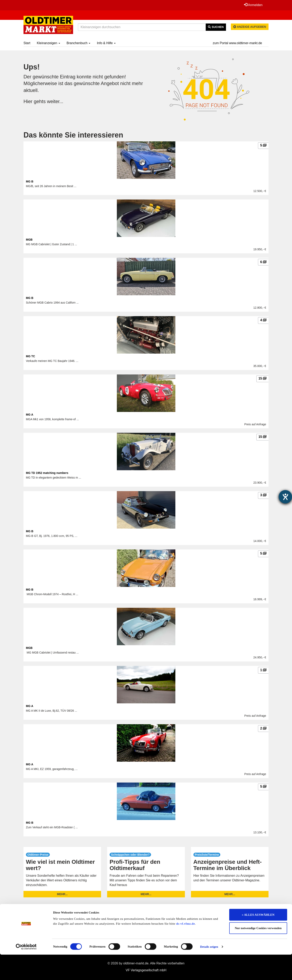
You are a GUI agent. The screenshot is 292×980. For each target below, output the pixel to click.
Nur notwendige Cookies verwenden (258, 953)
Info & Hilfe (106, 43)
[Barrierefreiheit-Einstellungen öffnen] (285, 497)
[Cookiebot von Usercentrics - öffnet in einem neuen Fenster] (26, 972)
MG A (30, 415)
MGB (29, 240)
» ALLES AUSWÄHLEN (258, 940)
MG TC (30, 356)
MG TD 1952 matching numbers (47, 473)
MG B (30, 181)
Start (27, 43)
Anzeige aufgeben (250, 27)
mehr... (62, 894)
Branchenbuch (79, 43)
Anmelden (253, 5)
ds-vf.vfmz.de (185, 949)
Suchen (216, 27)
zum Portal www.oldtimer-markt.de (237, 43)
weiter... (55, 101)
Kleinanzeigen (48, 43)
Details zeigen (209, 972)
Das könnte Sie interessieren (73, 135)
